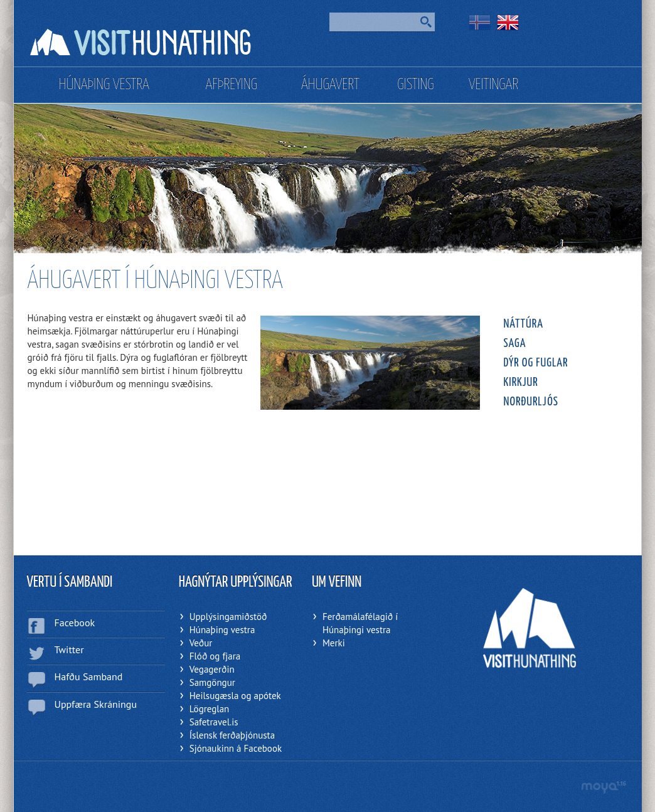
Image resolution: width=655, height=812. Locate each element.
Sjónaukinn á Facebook (236, 748)
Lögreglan (210, 709)
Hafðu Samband (89, 676)
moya (603, 787)
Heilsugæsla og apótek (235, 696)
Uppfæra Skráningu (96, 704)
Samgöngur (212, 682)
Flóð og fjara (215, 656)
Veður (201, 643)
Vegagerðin (212, 669)
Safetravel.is (214, 722)
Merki (334, 643)
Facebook (75, 622)
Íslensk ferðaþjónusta (232, 735)
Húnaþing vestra (222, 630)
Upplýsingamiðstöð (228, 617)
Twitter (69, 649)
